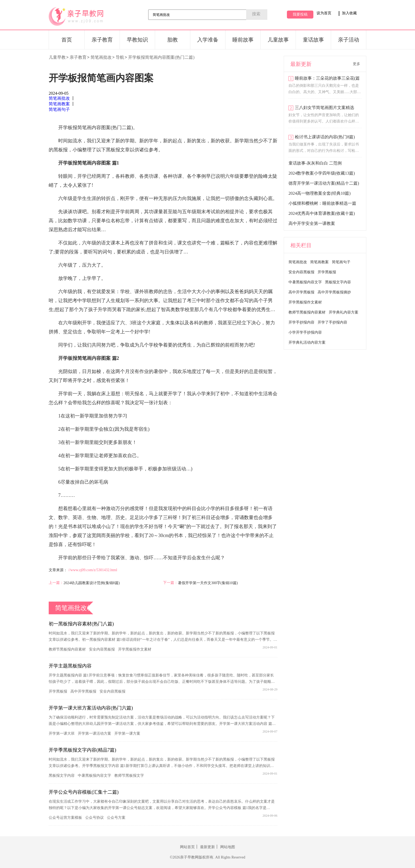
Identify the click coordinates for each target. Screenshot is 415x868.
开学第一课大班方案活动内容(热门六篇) (91, 708)
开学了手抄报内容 (332, 322)
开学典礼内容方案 (344, 312)
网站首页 (187, 847)
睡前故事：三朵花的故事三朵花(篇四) (327, 79)
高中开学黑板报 (83, 691)
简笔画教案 (59, 104)
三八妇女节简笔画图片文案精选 (324, 108)
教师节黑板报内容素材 (67, 649)
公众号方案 (116, 818)
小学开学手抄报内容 (305, 332)
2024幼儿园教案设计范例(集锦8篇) (92, 583)
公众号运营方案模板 (65, 818)
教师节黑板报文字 (129, 776)
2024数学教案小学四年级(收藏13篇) (322, 173)
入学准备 (208, 40)
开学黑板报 (58, 691)
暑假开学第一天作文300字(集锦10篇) (208, 583)
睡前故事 (243, 40)
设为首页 (324, 13)
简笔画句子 (59, 109)
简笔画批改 (101, 57)
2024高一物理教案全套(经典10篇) (320, 193)
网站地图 (228, 847)
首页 (67, 40)
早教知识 (137, 40)
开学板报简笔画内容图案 (101, 78)
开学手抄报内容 (301, 322)
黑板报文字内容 (62, 776)
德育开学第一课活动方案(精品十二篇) (324, 183)
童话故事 (313, 40)
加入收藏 (349, 13)
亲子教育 (102, 40)
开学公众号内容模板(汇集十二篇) (84, 792)
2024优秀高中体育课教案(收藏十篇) (322, 213)
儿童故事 (278, 40)
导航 (120, 57)
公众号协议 (94, 818)
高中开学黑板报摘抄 (334, 292)
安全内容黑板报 (102, 649)
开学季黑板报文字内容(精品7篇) (82, 750)
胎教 (173, 40)
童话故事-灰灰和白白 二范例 (315, 163)
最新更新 (207, 847)
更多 (357, 64)
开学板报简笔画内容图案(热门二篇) (161, 57)
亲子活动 (349, 40)
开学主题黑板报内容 (70, 666)
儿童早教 (57, 57)
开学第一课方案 (127, 733)
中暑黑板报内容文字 (94, 776)
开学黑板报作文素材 (135, 649)
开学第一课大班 (62, 733)
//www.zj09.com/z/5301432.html (93, 570)
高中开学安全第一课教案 (312, 223)
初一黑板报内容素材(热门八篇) (81, 624)
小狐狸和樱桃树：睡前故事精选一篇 (322, 203)
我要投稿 (300, 14)
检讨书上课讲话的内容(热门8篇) (325, 137)
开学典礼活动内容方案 (307, 342)
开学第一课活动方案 (94, 733)
